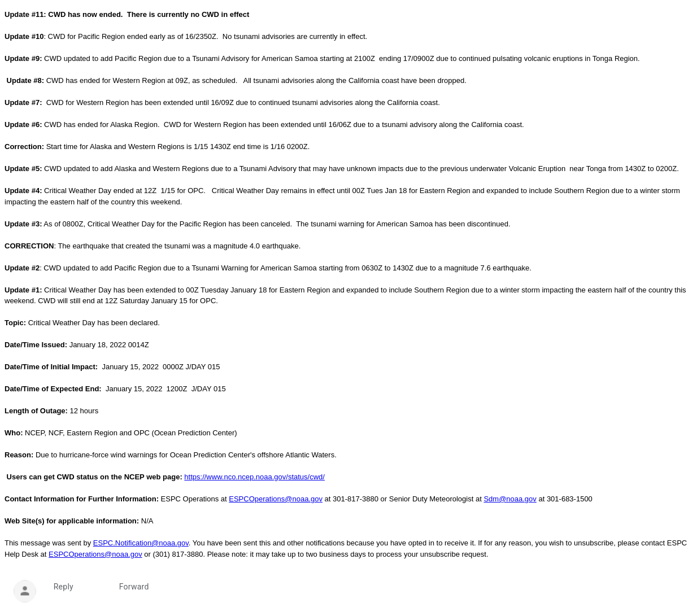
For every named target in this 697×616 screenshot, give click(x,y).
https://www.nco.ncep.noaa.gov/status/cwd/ (254, 477)
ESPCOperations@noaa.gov (276, 499)
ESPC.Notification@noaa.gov (141, 543)
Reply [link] (64, 587)
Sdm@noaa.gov (510, 499)
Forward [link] (134, 587)
